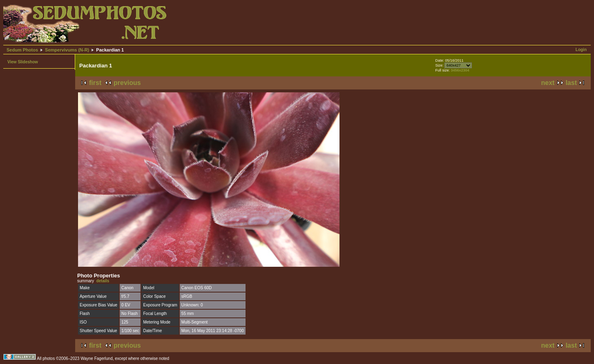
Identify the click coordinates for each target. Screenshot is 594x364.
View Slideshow (23, 62)
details (103, 281)
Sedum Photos (22, 50)
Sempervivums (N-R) (67, 50)
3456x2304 (460, 70)
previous (127, 83)
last (571, 83)
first (95, 83)
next (548, 83)
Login (581, 50)
